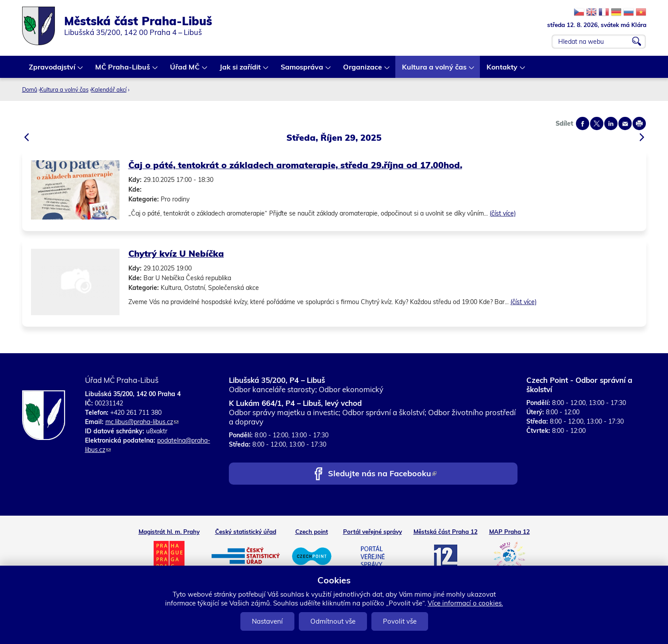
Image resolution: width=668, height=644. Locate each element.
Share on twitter (597, 123)
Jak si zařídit (241, 70)
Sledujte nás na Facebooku (382, 474)
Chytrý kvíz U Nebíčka (176, 253)
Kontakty (502, 70)
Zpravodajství (52, 70)
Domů (30, 89)
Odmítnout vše (333, 621)
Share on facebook (583, 123)
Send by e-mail (625, 123)
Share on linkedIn (611, 123)
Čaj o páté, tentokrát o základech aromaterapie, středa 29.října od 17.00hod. (295, 165)
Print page (639, 123)
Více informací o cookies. (465, 603)
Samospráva (302, 70)
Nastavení (267, 621)
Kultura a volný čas (435, 70)
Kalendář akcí (109, 89)
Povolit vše (400, 621)
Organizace (363, 70)
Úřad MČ (185, 70)
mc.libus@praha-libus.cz (142, 422)
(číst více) (503, 213)
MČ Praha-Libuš (123, 70)
